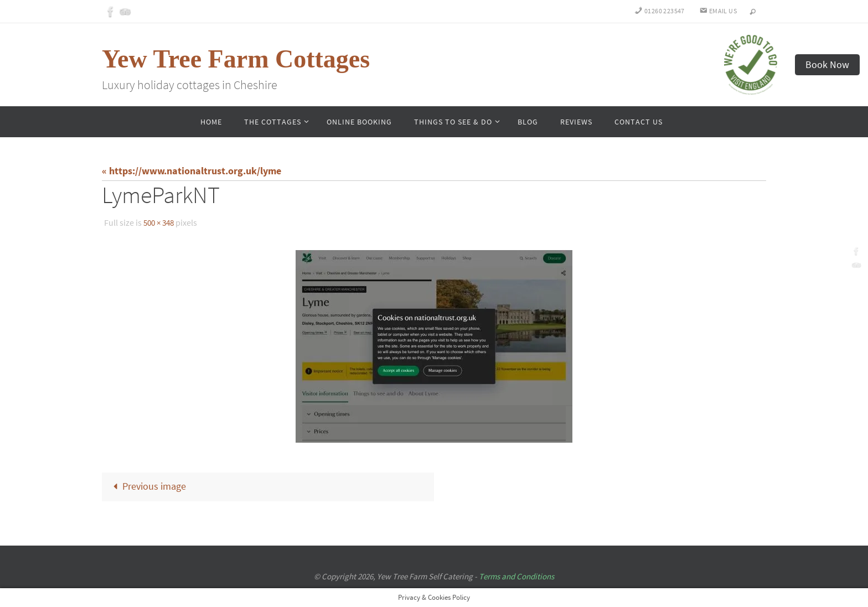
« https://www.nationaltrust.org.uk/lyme (192, 171)
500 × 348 (161, 222)
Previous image (147, 486)
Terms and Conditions (516, 576)
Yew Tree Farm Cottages (236, 59)
